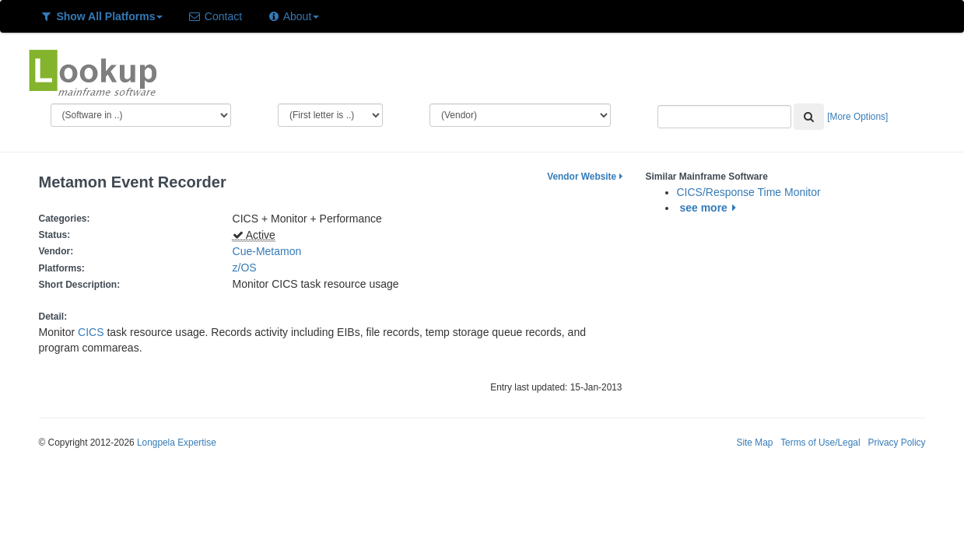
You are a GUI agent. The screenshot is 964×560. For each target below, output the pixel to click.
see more (710, 208)
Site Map (754, 443)
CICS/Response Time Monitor (749, 192)
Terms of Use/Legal (820, 443)
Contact (215, 16)
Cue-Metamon (267, 251)
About (293, 16)
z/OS (248, 268)
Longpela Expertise (177, 443)
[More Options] (857, 117)
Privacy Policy (896, 443)
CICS (91, 332)
